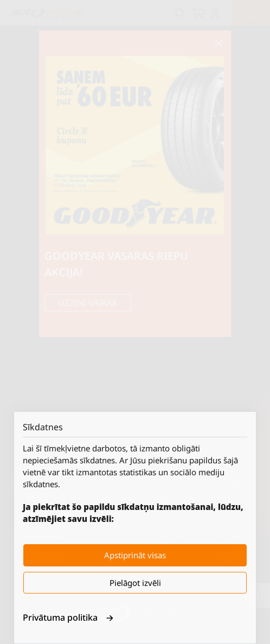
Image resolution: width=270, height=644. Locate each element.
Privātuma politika (68, 617)
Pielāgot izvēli (135, 583)
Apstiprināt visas (135, 555)
